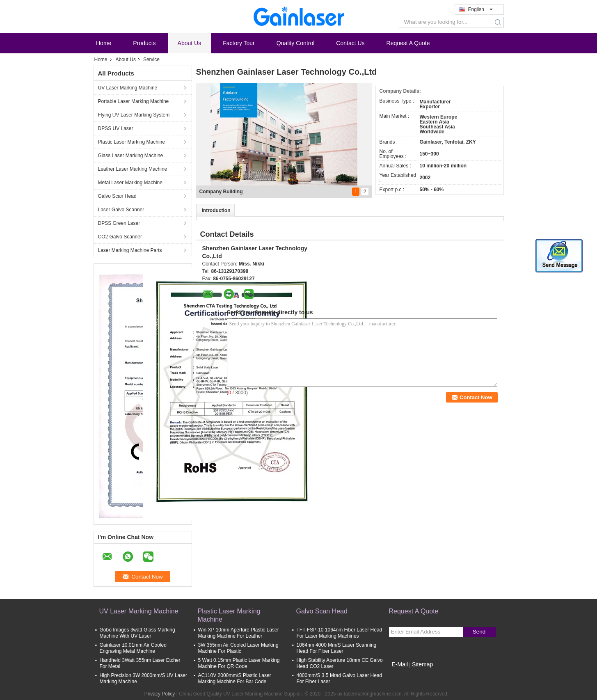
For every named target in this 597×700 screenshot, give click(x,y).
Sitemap (422, 664)
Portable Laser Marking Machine (134, 101)
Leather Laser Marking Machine (133, 169)
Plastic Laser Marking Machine (132, 142)
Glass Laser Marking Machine (131, 156)
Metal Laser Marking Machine (130, 183)
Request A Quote (408, 43)
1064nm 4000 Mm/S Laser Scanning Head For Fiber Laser (337, 648)
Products (144, 43)
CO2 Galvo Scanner (120, 237)
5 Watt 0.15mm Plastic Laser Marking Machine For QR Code (239, 663)
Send (479, 632)
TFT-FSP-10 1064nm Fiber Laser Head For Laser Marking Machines (340, 633)
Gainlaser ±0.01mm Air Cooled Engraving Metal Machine (133, 648)
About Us (190, 43)
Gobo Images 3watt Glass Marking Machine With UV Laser (137, 633)
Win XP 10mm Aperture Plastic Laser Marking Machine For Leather (239, 633)
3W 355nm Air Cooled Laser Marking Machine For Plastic (238, 648)
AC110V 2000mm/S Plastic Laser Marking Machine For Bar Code (235, 678)
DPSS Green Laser (119, 223)
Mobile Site (404, 675)
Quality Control (296, 43)
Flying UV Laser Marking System (134, 115)
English (480, 9)
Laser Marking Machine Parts (130, 250)
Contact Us (350, 43)
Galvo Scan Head (117, 196)
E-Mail (400, 664)
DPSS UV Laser (116, 128)
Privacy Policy (160, 694)
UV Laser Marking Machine (128, 88)
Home (104, 43)
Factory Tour (239, 43)
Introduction (216, 210)
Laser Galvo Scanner (121, 210)
